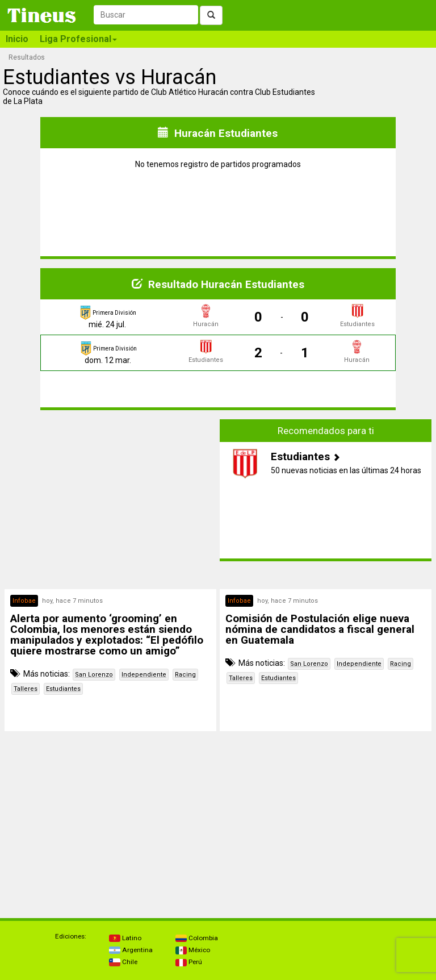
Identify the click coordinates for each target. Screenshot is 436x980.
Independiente (144, 675)
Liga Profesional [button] (78, 39)
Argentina (131, 950)
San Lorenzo (94, 675)
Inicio (17, 39)
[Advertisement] (111, 499)
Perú (189, 962)
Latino (125, 938)
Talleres (26, 689)
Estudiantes (63, 689)
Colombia (197, 938)
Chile (123, 962)
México (193, 950)
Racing (185, 675)
